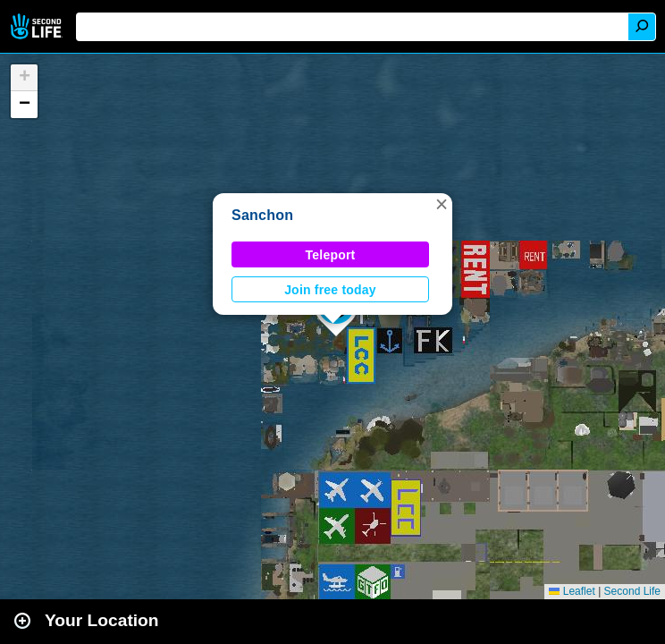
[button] (442, 204)
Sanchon (262, 215)
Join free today (330, 290)
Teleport (331, 255)
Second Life (38, 26)
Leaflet (572, 591)
